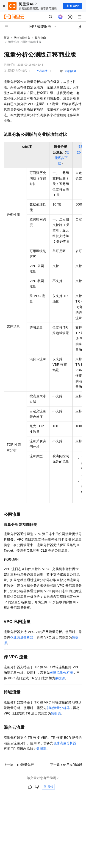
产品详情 (42, 71)
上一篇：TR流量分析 (19, 765)
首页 (6, 38)
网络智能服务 (22, 38)
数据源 (60, 678)
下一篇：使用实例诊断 (66, 765)
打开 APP (73, 6)
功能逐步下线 (62, 158)
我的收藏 (71, 71)
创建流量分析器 (22, 637)
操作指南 (40, 38)
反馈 (48, 787)
